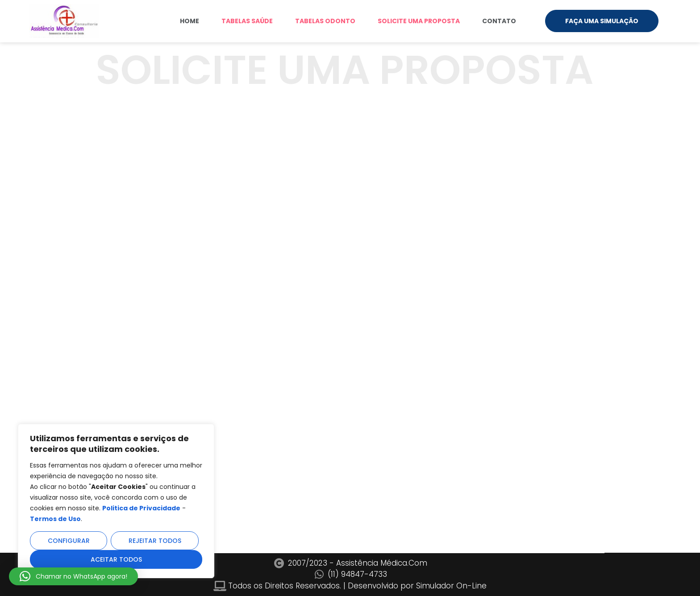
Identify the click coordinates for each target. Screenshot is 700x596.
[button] (73, 576)
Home (190, 21)
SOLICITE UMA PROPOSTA (419, 21)
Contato (499, 21)
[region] (116, 501)
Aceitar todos (116, 559)
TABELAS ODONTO (325, 21)
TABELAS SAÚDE (247, 21)
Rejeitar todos (155, 541)
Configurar (69, 541)
